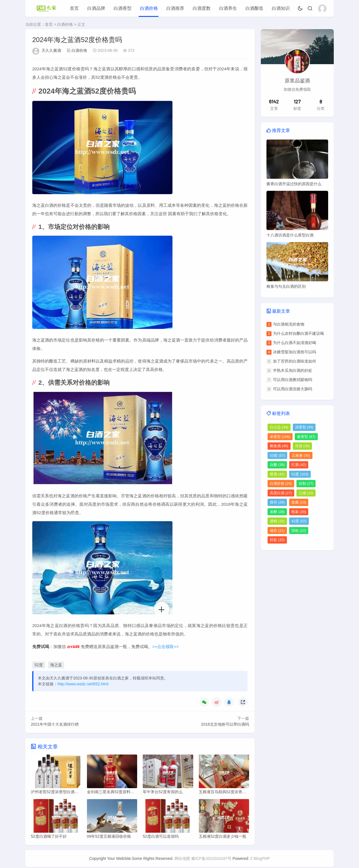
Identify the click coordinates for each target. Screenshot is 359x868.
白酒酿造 (254, 8)
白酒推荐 (175, 8)
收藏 (299, 502)
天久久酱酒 (51, 50)
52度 (39, 665)
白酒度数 (202, 8)
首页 (74, 8)
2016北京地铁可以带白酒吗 (225, 724)
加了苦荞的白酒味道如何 (294, 361)
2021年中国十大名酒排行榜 (55, 724)
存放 (302, 446)
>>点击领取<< (166, 647)
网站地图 (182, 859)
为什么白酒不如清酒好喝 (294, 343)
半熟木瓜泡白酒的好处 (293, 370)
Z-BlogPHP (260, 859)
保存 (277, 502)
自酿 (277, 465)
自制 (306, 483)
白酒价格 (149, 8)
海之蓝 (56, 665)
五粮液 (301, 455)
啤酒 (277, 474)
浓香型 (280, 437)
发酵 (277, 512)
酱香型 (306, 437)
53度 (277, 455)
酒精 (277, 521)
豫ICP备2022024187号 (211, 859)
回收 (299, 531)
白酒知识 (281, 8)
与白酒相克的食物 (289, 324)
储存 (277, 531)
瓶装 (299, 512)
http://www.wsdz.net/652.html (83, 684)
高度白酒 (281, 493)
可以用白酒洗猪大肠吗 (293, 389)
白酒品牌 (96, 8)
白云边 (279, 427)
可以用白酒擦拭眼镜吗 (293, 380)
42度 (299, 521)
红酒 (299, 465)
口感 (306, 493)
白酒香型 (123, 8)
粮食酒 (279, 446)
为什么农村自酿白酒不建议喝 (298, 333)
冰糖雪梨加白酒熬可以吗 (294, 352)
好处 (277, 540)
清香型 (304, 427)
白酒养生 (228, 8)
